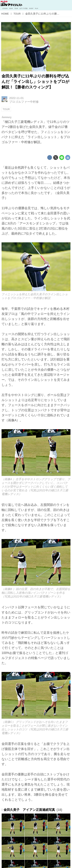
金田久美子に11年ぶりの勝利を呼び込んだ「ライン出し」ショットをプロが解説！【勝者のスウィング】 (35, 82)
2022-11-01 (16, 98)
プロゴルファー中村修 (24, 102)
